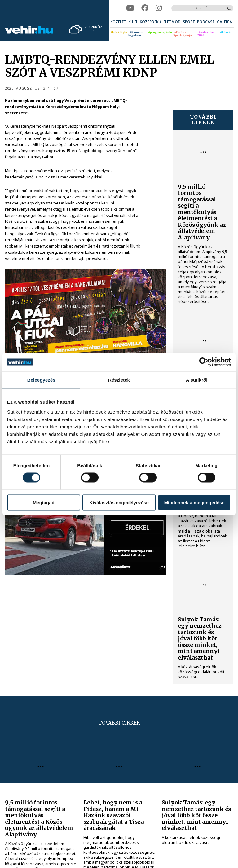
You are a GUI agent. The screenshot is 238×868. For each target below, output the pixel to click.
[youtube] (130, 8)
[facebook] (145, 8)
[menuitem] (118, 22)
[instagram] (159, 8)
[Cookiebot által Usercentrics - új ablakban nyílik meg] (204, 362)
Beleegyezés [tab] (41, 380)
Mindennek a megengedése (194, 502)
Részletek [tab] (119, 380)
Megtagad (44, 502)
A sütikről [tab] (197, 380)
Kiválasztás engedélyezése (119, 502)
